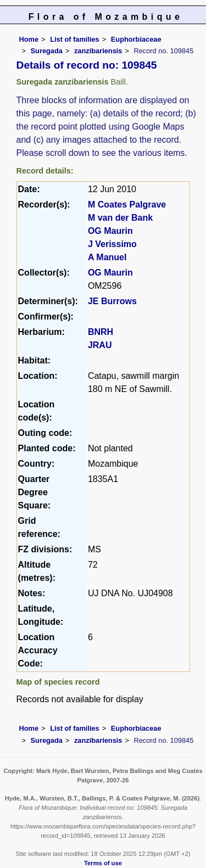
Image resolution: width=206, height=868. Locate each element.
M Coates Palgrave (127, 205)
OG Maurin (110, 231)
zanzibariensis (98, 51)
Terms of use (103, 863)
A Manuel (107, 257)
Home (29, 39)
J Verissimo (112, 244)
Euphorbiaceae (136, 39)
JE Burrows (112, 301)
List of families (75, 39)
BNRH (101, 332)
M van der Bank (120, 218)
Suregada (47, 51)
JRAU (100, 345)
